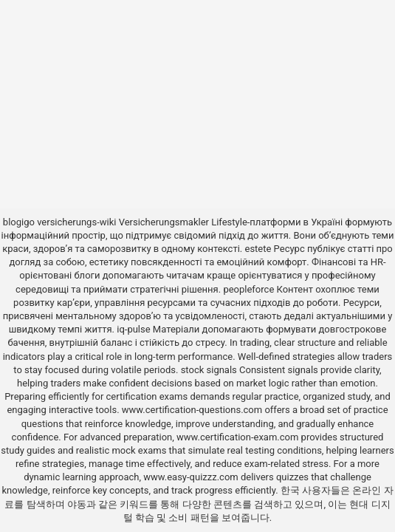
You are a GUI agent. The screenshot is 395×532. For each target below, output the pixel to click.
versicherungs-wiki (76, 222)
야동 (77, 504)
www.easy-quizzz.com (192, 477)
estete (258, 249)
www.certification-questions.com (193, 410)
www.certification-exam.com (239, 437)
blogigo (19, 222)
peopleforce (248, 289)
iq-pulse (133, 329)
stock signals (209, 370)
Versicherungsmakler (164, 222)
